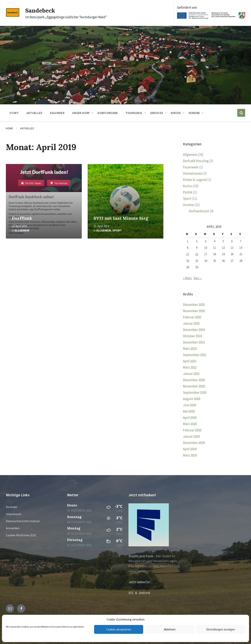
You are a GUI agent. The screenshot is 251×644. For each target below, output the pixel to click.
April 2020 (190, 418)
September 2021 (195, 355)
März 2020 (190, 424)
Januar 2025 (191, 323)
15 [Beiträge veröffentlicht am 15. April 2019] (188, 254)
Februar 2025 (192, 317)
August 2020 (191, 399)
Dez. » (198, 278)
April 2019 (190, 449)
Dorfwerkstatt (199, 211)
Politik (188, 192)
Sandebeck (40, 10)
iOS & (134, 593)
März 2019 (190, 455)
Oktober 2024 (192, 336)
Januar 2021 (191, 374)
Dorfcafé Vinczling (196, 161)
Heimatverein (193, 173)
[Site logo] (13, 16)
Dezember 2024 (194, 330)
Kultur (188, 186)
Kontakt (12, 507)
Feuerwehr (191, 167)
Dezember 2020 (194, 380)
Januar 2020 (191, 436)
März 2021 (190, 367)
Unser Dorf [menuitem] (81, 113)
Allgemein (22, 230)
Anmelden (13, 528)
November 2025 (194, 311)
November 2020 (194, 386)
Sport (117, 230)
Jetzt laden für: (139, 582)
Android (145, 593)
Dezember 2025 (194, 305)
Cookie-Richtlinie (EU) (21, 535)
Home (9, 128)
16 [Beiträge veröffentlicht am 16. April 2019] (197, 254)
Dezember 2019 (194, 443)
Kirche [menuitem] (176, 113)
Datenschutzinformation (23, 521)
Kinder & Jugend (195, 180)
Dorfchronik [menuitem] (108, 113)
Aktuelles (27, 128)
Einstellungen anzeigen (221, 629)
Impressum (14, 514)
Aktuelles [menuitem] (35, 113)
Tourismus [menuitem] (134, 113)
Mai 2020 (189, 411)
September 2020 (195, 393)
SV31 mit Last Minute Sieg (121, 218)
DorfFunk (22, 218)
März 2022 (190, 349)
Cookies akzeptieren (119, 629)
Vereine (188, 205)
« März (187, 278)
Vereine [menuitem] (194, 113)
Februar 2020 (192, 430)
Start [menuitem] (14, 113)
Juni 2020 (190, 405)
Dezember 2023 (194, 342)
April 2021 (190, 361)
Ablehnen (170, 629)
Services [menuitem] (157, 113)
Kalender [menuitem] (57, 113)
